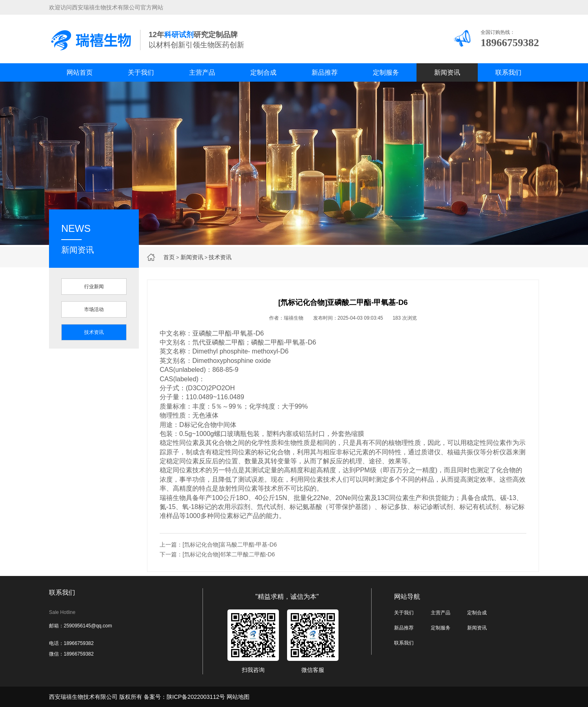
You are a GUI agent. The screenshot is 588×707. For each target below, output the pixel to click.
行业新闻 (94, 287)
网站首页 (80, 72)
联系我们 (508, 72)
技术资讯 (220, 257)
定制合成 (263, 72)
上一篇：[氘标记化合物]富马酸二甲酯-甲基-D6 (218, 545)
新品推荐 (325, 72)
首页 (169, 257)
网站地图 (238, 697)
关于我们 (141, 72)
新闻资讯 (447, 72)
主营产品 (202, 72)
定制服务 (386, 72)
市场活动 (94, 309)
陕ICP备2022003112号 (196, 697)
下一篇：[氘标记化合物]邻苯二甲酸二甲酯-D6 (217, 554)
